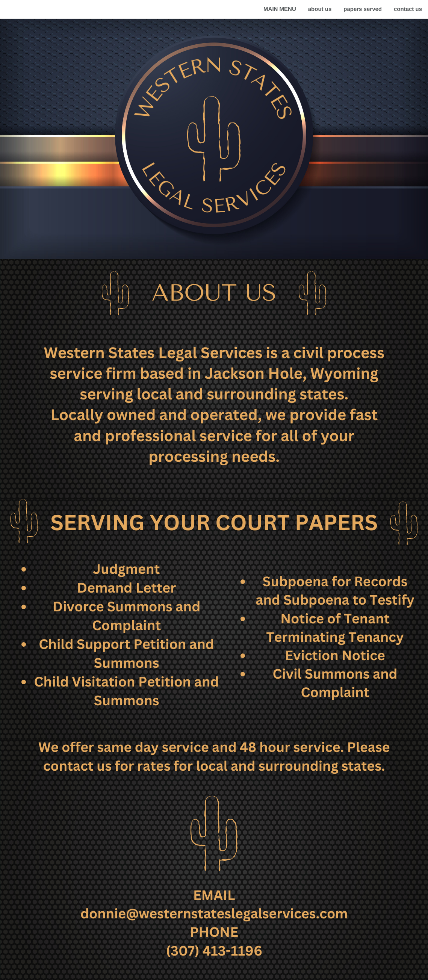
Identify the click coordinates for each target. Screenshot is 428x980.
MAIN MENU (280, 9)
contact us (408, 9)
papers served (363, 9)
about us (320, 9)
